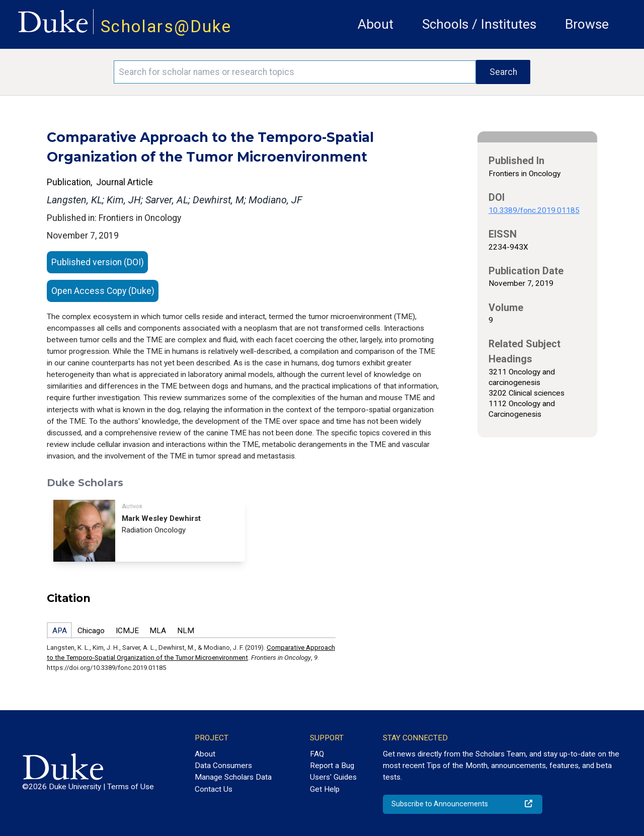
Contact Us (214, 789)
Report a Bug (332, 766)
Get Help (325, 789)
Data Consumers (223, 766)
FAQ (317, 754)
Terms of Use (131, 787)
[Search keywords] (295, 72)
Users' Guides (333, 777)
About (376, 24)
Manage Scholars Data (233, 777)
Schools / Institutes (479, 24)
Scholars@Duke (166, 26)
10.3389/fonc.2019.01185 (534, 210)
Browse (587, 24)
